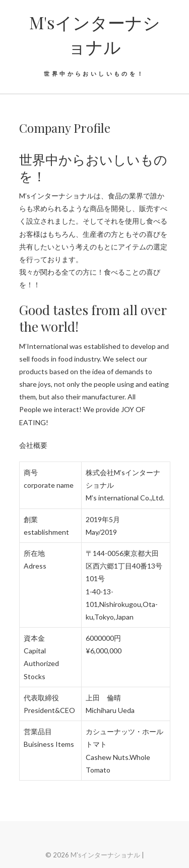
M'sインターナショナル (95, 34)
